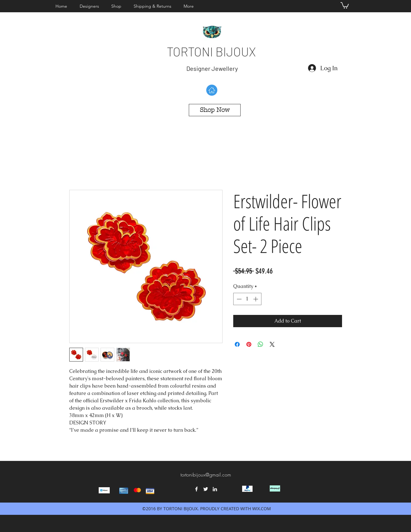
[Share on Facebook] (237, 344)
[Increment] (256, 299)
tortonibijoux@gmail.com (206, 475)
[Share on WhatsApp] (261, 344)
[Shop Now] (215, 110)
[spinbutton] (247, 299)
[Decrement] (238, 299)
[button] (91, 6)
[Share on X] (272, 344)
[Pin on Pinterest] (249, 344)
